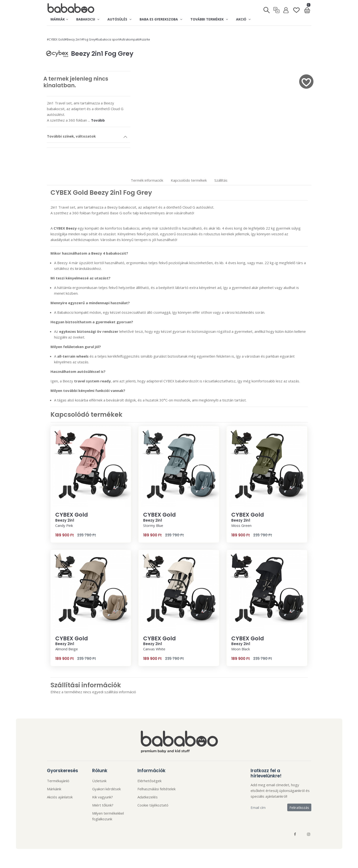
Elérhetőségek (149, 781)
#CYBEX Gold (56, 39)
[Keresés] (267, 9)
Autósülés (119, 19)
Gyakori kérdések (106, 789)
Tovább (98, 120)
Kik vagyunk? (103, 797)
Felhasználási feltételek (156, 789)
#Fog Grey (88, 39)
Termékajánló (58, 781)
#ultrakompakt (129, 39)
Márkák (59, 19)
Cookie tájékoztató (153, 805)
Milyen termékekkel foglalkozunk (108, 816)
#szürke (145, 39)
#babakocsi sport (107, 39)
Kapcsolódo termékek (189, 180)
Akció (243, 19)
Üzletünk (99, 781)
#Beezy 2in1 (73, 39)
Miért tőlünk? (103, 805)
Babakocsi (88, 19)
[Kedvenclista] (296, 8)
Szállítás (221, 180)
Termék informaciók (147, 180)
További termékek (209, 19)
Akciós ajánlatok (60, 797)
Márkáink (54, 789)
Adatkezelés (148, 797)
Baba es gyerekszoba (161, 19)
